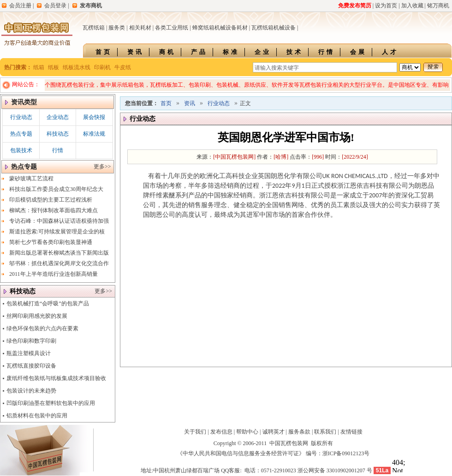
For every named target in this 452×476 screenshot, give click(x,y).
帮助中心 (247, 432)
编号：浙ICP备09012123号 (338, 453)
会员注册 (20, 6)
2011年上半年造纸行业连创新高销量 (54, 274)
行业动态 (21, 117)
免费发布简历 (355, 6)
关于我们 (195, 432)
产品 (199, 52)
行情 (327, 52)
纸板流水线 (77, 67)
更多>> (102, 167)
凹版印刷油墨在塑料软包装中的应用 (51, 403)
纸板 (54, 67)
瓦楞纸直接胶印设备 (31, 366)
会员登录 (55, 6)
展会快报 (94, 117)
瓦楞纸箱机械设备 (274, 28)
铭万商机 (438, 6)
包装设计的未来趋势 (31, 391)
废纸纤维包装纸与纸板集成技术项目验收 (56, 378)
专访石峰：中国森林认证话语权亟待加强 (59, 221)
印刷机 (102, 67)
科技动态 (58, 134)
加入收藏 (412, 6)
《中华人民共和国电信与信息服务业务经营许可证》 (241, 453)
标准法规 (94, 134)
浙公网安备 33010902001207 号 (335, 470)
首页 (104, 52)
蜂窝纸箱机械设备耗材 (220, 28)
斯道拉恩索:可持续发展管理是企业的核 (57, 232)
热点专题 (21, 134)
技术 (295, 52)
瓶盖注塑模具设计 (29, 353)
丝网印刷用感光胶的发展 (37, 316)
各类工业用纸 (172, 28)
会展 (358, 52)
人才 (390, 52)
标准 (231, 52)
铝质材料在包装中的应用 (37, 416)
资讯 (136, 52)
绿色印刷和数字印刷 (31, 341)
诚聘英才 (274, 432)
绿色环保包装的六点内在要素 (42, 328)
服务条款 (299, 432)
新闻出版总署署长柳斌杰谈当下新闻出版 (59, 253)
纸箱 (39, 67)
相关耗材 (140, 28)
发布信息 (221, 432)
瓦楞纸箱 (94, 28)
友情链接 (351, 432)
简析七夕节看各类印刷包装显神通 (51, 242)
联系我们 (325, 432)
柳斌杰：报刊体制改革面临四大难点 (54, 210)
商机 (167, 52)
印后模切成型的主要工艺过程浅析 (51, 200)
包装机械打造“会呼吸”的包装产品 (48, 303)
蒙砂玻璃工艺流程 (31, 178)
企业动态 (58, 117)
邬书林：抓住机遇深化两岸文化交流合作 (59, 263)
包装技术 (21, 150)
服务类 (117, 28)
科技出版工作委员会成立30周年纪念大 (56, 189)
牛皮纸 (123, 67)
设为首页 (386, 6)
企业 (263, 52)
